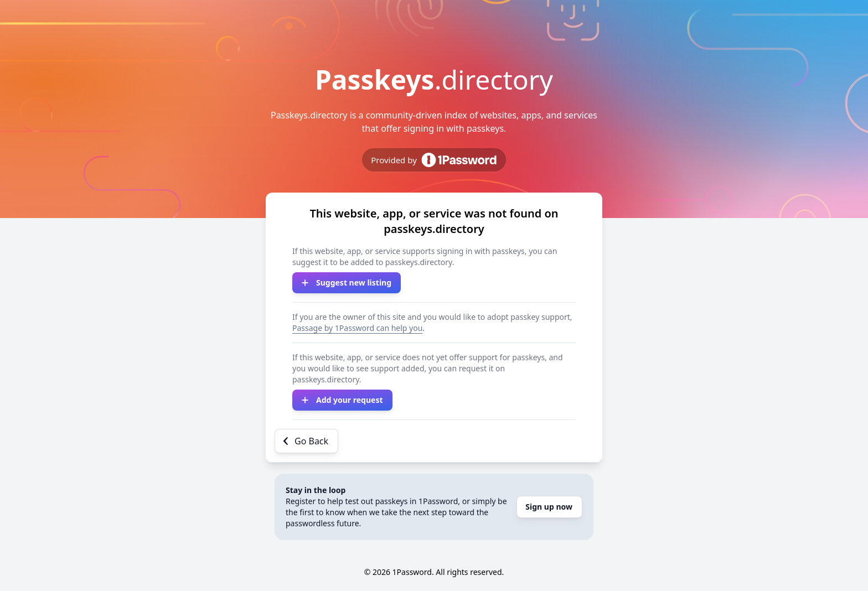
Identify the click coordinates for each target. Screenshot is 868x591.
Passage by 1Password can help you (357, 328)
